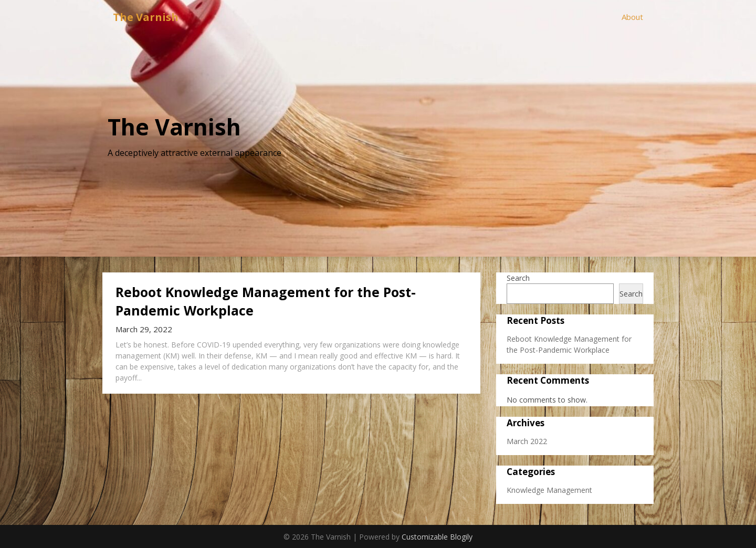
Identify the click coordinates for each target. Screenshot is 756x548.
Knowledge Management (549, 490)
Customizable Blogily (437, 537)
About (632, 17)
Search (518, 278)
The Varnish (146, 17)
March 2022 (527, 441)
